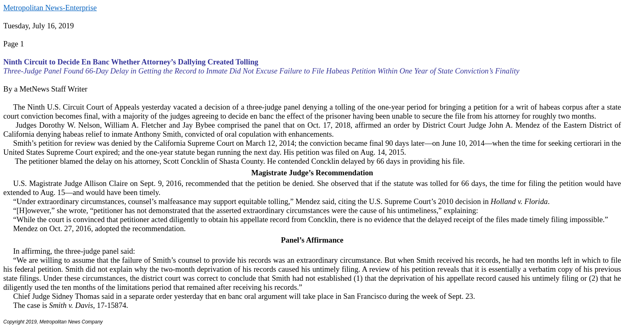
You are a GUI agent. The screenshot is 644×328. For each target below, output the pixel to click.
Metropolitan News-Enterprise (50, 8)
